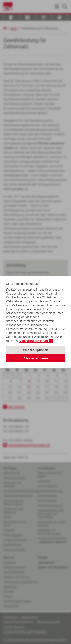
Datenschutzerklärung (34, 341)
